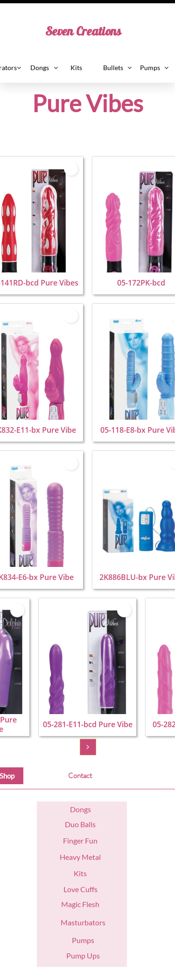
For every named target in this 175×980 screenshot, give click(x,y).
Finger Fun (80, 841)
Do (75, 809)
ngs (85, 809)
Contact (80, 776)
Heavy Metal (80, 857)
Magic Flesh (80, 904)
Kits (80, 873)
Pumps (83, 940)
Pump (76, 955)
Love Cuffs (80, 889)
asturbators (87, 922)
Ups (93, 955)
